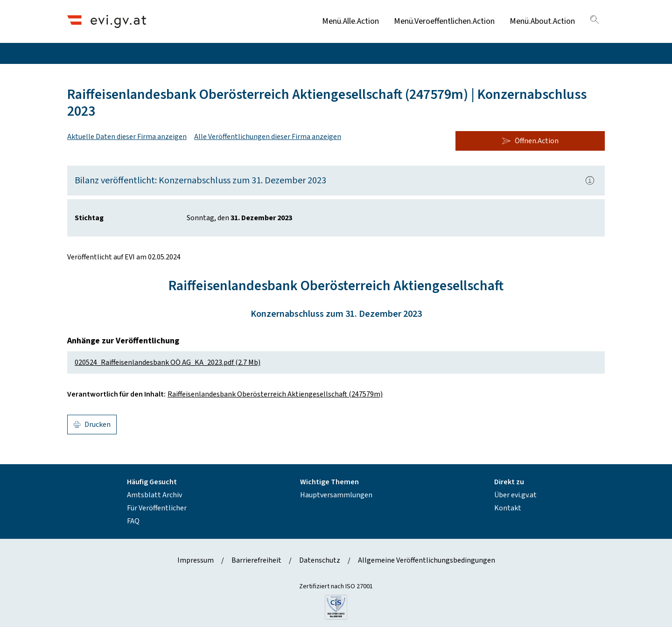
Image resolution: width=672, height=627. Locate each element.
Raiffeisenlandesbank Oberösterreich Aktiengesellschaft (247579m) (275, 394)
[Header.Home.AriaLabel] (107, 21)
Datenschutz (320, 560)
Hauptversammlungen (336, 495)
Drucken (92, 425)
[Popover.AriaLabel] (590, 181)
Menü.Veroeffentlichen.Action (444, 21)
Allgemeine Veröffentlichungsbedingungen (427, 560)
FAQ (133, 521)
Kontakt (508, 508)
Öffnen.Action (530, 141)
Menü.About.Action (542, 21)
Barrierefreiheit (256, 560)
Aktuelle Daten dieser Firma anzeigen (127, 137)
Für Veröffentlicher (157, 508)
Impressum (196, 560)
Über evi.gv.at (515, 495)
